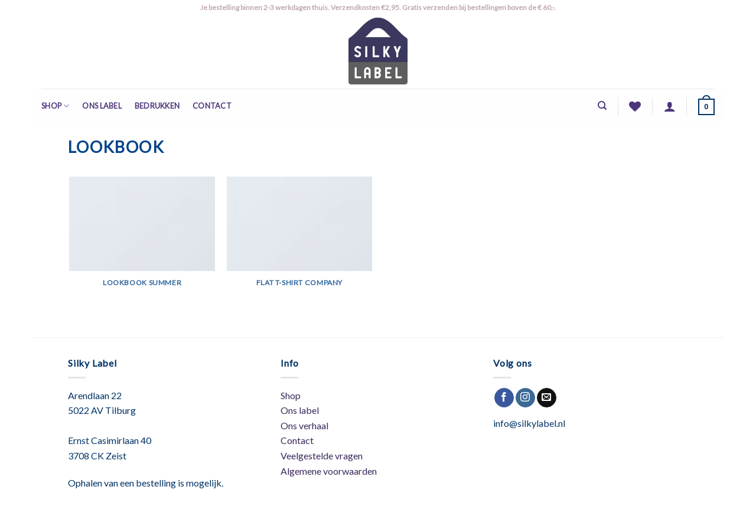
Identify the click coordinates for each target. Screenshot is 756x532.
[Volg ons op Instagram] (525, 398)
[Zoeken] (602, 106)
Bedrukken (157, 106)
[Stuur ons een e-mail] (547, 398)
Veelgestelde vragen (322, 456)
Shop (55, 106)
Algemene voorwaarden (329, 471)
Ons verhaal (304, 425)
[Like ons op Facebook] (504, 398)
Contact (212, 106)
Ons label (102, 106)
